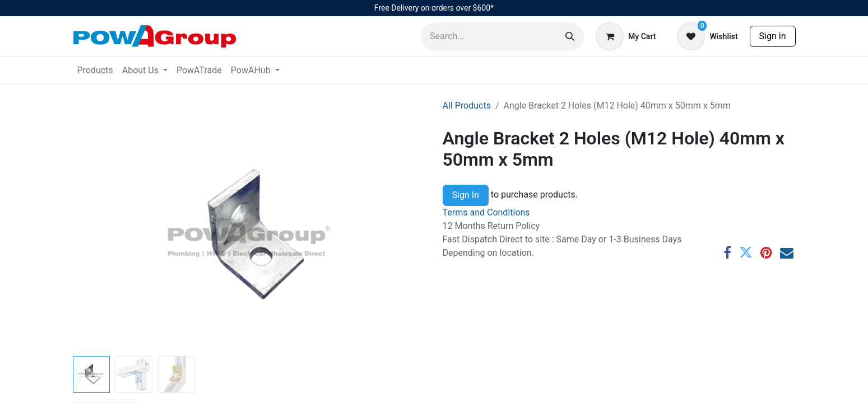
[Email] (787, 252)
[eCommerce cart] (626, 36)
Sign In (466, 195)
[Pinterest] (766, 252)
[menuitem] (95, 71)
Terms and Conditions (486, 212)
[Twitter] (746, 252)
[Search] (570, 37)
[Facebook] (727, 252)
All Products (467, 106)
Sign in (773, 36)
